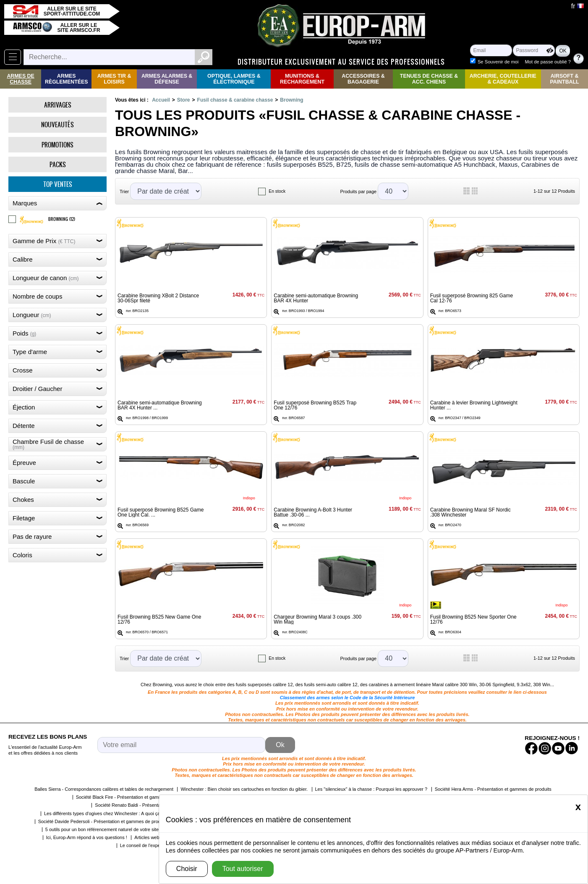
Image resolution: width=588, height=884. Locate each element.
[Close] (578, 807)
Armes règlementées (67, 79)
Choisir (187, 869)
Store (184, 100)
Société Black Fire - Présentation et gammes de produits (134, 797)
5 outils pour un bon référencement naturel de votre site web (107, 829)
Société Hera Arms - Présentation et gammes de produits (493, 789)
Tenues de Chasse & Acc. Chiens (429, 79)
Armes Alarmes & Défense (167, 79)
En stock (277, 191)
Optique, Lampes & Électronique (234, 79)
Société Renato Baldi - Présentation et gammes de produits (155, 805)
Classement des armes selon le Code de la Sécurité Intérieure (348, 698)
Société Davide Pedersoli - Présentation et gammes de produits (103, 821)
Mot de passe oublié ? (548, 62)
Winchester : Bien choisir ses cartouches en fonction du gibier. (244, 789)
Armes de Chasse (20, 79)
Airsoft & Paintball (564, 79)
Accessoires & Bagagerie (363, 79)
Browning (291, 100)
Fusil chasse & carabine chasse (235, 100)
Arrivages (58, 105)
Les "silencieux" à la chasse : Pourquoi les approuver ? (371, 789)
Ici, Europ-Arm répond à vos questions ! (87, 837)
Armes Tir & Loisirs (114, 79)
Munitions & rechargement (302, 79)
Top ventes (58, 184)
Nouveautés (57, 125)
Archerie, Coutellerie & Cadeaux (503, 79)
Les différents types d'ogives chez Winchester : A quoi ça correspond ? (116, 813)
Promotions (57, 145)
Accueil (161, 100)
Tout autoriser (243, 869)
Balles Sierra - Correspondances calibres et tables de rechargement (104, 789)
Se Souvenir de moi (498, 62)
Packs (58, 164)
